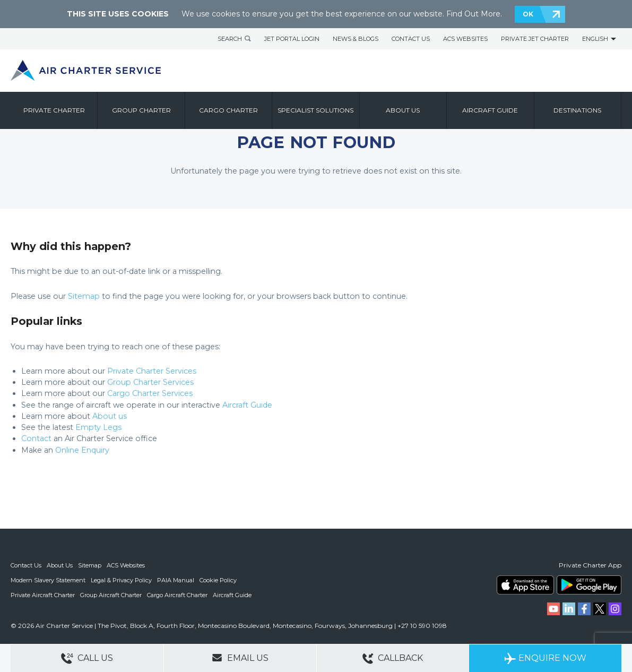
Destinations (577, 110)
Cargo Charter (228, 110)
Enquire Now (545, 658)
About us (403, 110)
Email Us (240, 658)
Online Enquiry (82, 450)
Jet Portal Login (292, 39)
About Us (60, 565)
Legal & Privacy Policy (121, 580)
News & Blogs (356, 39)
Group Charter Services (150, 382)
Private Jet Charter (535, 39)
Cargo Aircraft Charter (177, 595)
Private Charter (54, 110)
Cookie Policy (218, 580)
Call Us (87, 658)
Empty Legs (98, 427)
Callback (393, 658)
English (595, 39)
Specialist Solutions (315, 110)
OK (528, 14)
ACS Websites (465, 39)
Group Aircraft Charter (111, 595)
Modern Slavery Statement (48, 580)
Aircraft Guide (490, 110)
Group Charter (141, 110)
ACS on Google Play (589, 585)
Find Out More (473, 14)
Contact (36, 438)
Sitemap (84, 296)
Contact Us (411, 39)
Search (230, 39)
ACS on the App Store (525, 585)
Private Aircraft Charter (43, 595)
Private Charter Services (152, 371)
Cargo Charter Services (150, 393)
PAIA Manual (176, 580)
